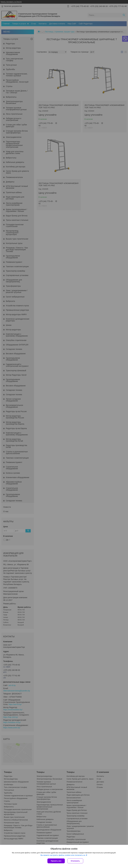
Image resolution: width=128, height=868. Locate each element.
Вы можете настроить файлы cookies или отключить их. (63, 855)
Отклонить (75, 861)
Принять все (56, 861)
